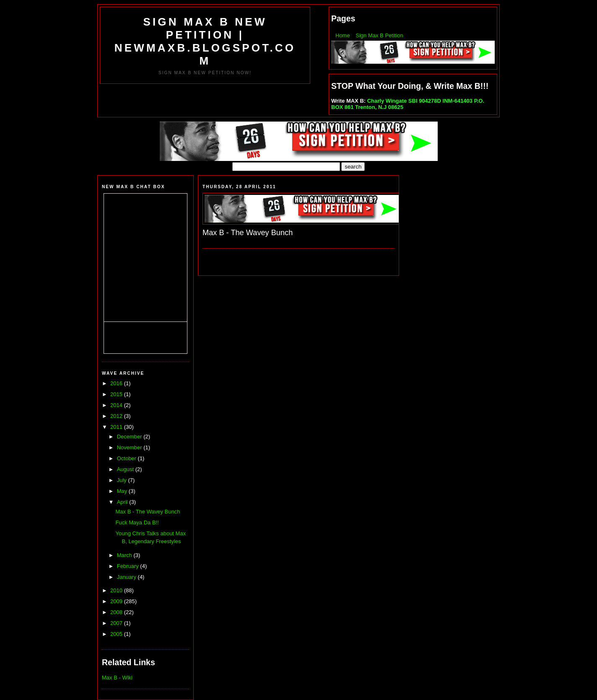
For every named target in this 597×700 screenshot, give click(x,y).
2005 (117, 634)
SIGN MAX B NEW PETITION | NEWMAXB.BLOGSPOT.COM (205, 41)
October (127, 458)
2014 (117, 405)
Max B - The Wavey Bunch (148, 512)
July (123, 480)
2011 (117, 427)
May (123, 491)
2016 (117, 383)
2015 (117, 394)
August (126, 469)
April (123, 502)
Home (343, 35)
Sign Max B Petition (379, 35)
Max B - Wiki (117, 678)
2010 (117, 590)
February (129, 566)
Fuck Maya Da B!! (137, 522)
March (125, 555)
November (130, 447)
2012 (117, 416)
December (130, 437)
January (127, 577)
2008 (117, 612)
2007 (117, 623)
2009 (117, 601)
